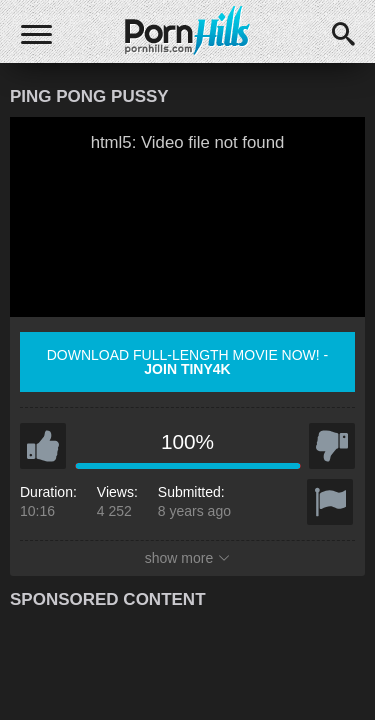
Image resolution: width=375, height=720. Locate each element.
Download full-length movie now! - (188, 362)
